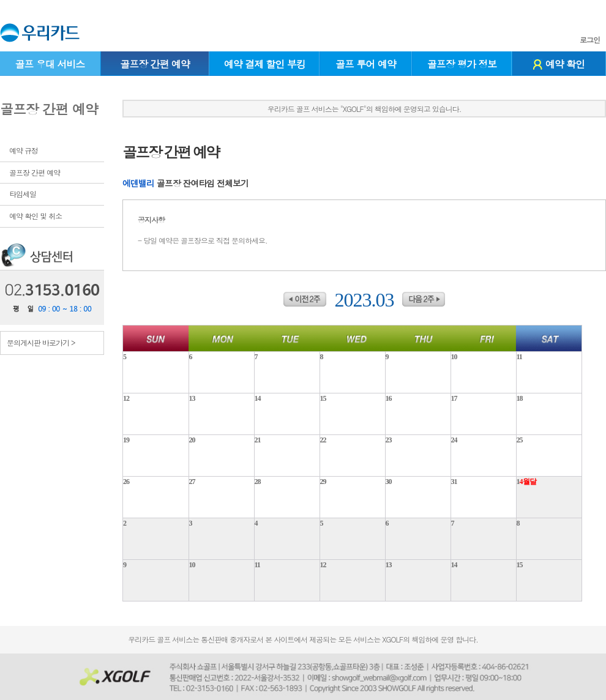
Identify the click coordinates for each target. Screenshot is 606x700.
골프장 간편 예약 (155, 64)
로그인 (590, 40)
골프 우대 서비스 (50, 64)
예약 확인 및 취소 (36, 216)
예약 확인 (559, 64)
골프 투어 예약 (366, 64)
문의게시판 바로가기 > (41, 342)
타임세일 (23, 194)
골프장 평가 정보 (462, 64)
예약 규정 (24, 150)
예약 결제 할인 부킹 (265, 64)
